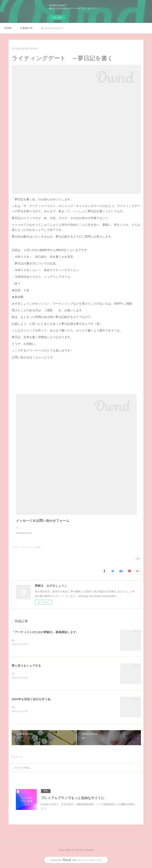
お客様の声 (26, 28)
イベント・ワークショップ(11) (26, 547)
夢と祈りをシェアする (26, 666)
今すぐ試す (57, 17)
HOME (8, 28)
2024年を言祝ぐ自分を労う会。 (32, 700)
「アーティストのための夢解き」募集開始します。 (45, 632)
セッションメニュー (52, 28)
